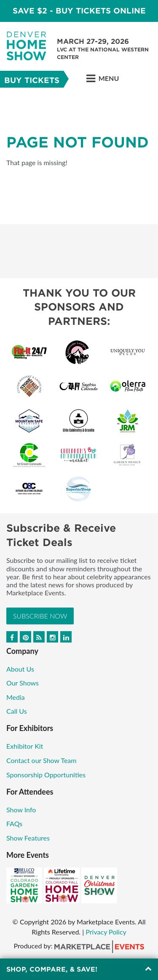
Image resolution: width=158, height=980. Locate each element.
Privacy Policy (106, 932)
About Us (20, 669)
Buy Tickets (32, 80)
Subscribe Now (40, 616)
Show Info (21, 810)
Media (16, 697)
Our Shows (23, 683)
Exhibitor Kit (25, 746)
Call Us (17, 711)
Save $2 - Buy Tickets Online (79, 11)
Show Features (28, 838)
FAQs (14, 823)
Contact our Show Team (42, 760)
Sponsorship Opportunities (46, 775)
